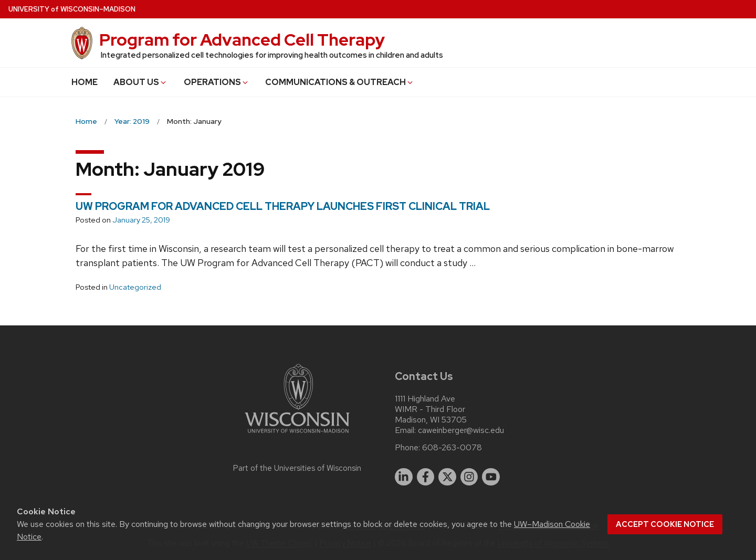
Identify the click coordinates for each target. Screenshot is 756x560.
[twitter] (447, 477)
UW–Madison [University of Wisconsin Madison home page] (72, 9)
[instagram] (469, 477)
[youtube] (491, 477)
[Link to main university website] (297, 435)
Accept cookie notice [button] (665, 524)
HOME (85, 82)
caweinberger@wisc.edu (461, 430)
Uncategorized (135, 287)
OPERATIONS (217, 82)
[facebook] (426, 477)
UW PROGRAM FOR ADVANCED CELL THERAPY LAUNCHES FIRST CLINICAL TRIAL (283, 206)
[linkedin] (404, 477)
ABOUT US (140, 82)
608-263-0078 (452, 448)
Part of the (297, 468)
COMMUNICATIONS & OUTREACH (340, 82)
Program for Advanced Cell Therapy (242, 40)
